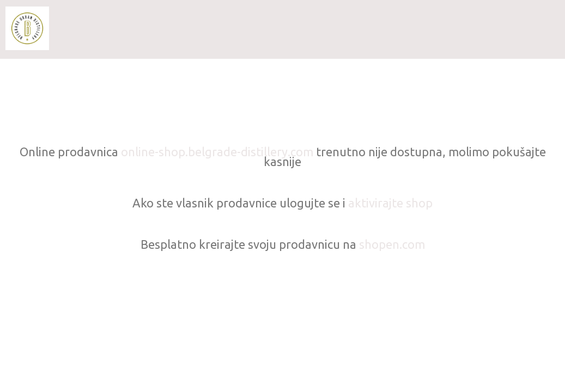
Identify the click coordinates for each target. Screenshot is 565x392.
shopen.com (392, 244)
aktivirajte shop (390, 203)
